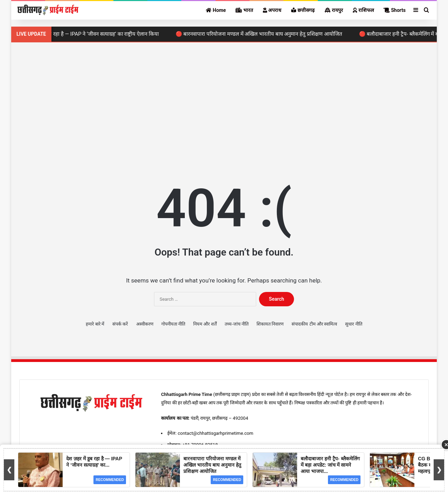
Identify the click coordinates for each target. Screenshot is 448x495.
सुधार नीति (353, 324)
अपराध (272, 10)
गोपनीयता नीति (173, 324)
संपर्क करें (120, 324)
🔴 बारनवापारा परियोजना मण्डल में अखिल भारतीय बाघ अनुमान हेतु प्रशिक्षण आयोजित (262, 34)
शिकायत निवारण (270, 324)
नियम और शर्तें (205, 324)
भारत (244, 10)
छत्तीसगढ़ (303, 10)
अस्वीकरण (145, 324)
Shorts (395, 10)
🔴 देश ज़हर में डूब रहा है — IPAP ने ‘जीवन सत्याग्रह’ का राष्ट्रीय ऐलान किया (90, 34)
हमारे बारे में (95, 324)
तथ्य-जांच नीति (237, 324)
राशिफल (363, 10)
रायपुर (334, 10)
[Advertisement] (224, 102)
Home (216, 10)
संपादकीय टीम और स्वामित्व (314, 324)
